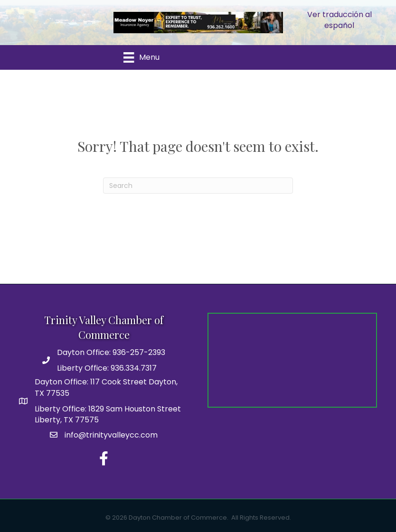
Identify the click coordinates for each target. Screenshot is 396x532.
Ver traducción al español (339, 20)
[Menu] (141, 57)
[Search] (198, 186)
